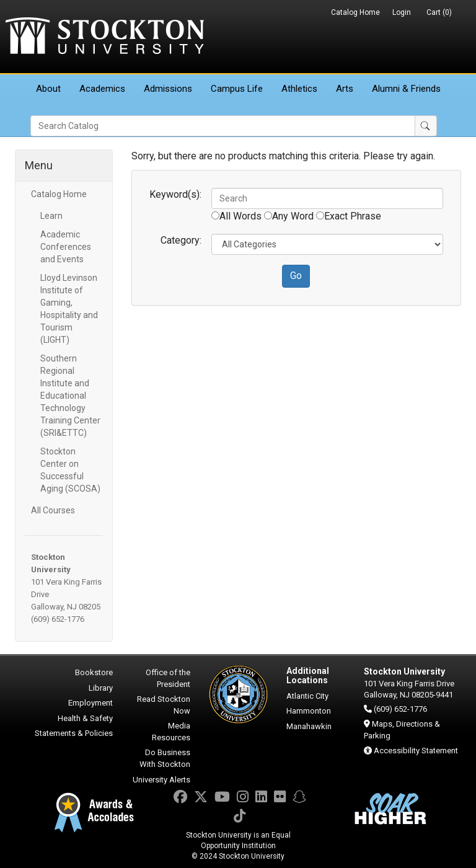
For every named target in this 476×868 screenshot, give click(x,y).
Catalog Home (355, 12)
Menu (39, 165)
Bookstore (94, 672)
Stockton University (105, 37)
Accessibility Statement (416, 751)
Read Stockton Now (164, 705)
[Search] (223, 126)
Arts (345, 89)
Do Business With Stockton (165, 758)
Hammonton (309, 711)
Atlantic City (307, 696)
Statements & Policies (74, 733)
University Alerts (161, 780)
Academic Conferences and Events (66, 247)
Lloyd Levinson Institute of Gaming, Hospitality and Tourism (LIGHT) (69, 309)
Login (402, 12)
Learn (51, 216)
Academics (102, 89)
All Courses (53, 510)
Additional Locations (308, 675)
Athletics (299, 89)
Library (101, 688)
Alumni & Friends (406, 89)
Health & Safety (85, 718)
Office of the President (168, 678)
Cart (439, 12)
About (48, 89)
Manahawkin (309, 726)
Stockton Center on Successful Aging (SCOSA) (70, 470)
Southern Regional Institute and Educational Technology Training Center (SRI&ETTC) (70, 396)
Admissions (168, 89)
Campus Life (237, 89)
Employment (90, 703)
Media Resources (171, 732)
